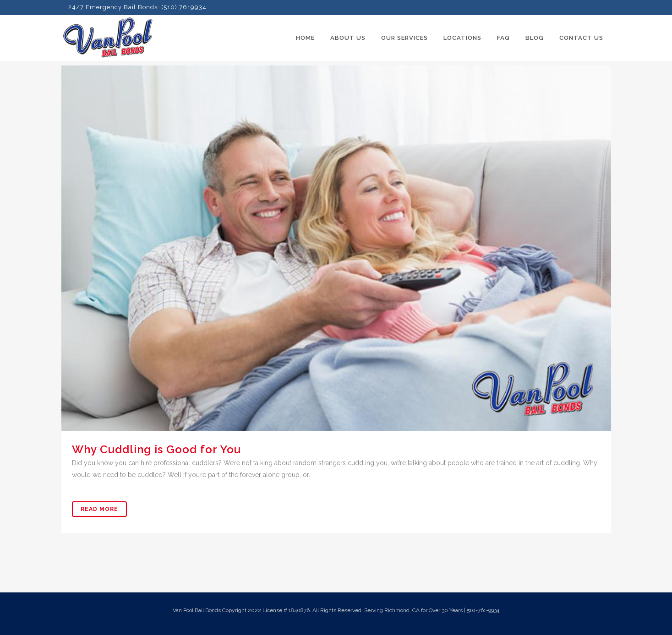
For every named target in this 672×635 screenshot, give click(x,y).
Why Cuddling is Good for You (156, 449)
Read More (99, 509)
